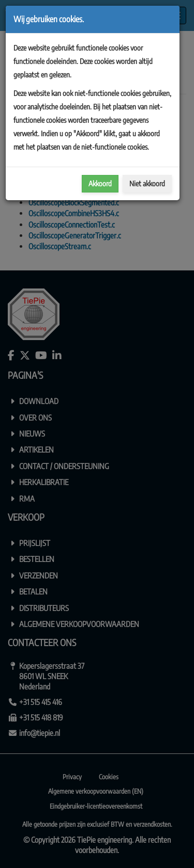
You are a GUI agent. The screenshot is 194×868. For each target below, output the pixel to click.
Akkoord (100, 183)
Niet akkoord (147, 183)
